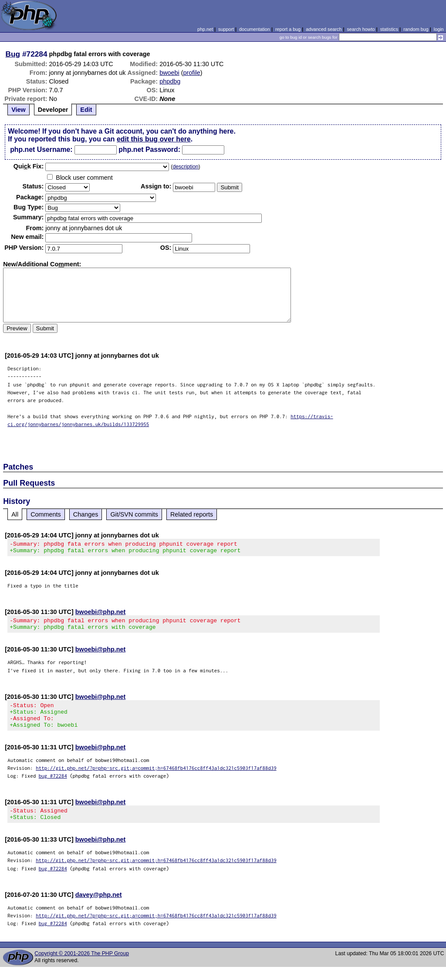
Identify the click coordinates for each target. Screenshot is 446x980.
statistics (389, 29)
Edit (86, 110)
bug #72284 (53, 786)
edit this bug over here (154, 139)
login (439, 29)
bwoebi (169, 73)
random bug (416, 29)
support (226, 29)
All (15, 514)
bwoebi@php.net (101, 614)
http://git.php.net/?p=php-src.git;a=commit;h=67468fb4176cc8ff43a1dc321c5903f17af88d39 (156, 778)
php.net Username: (41, 149)
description (185, 167)
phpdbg (170, 81)
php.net (205, 29)
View (19, 110)
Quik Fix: (29, 166)
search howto (361, 29)
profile (192, 73)
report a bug (288, 29)
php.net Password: (149, 149)
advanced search (324, 29)
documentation (255, 29)
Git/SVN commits (134, 514)
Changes (86, 514)
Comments (46, 514)
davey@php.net (99, 908)
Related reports (192, 514)
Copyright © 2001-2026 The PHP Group (82, 967)
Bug (13, 54)
